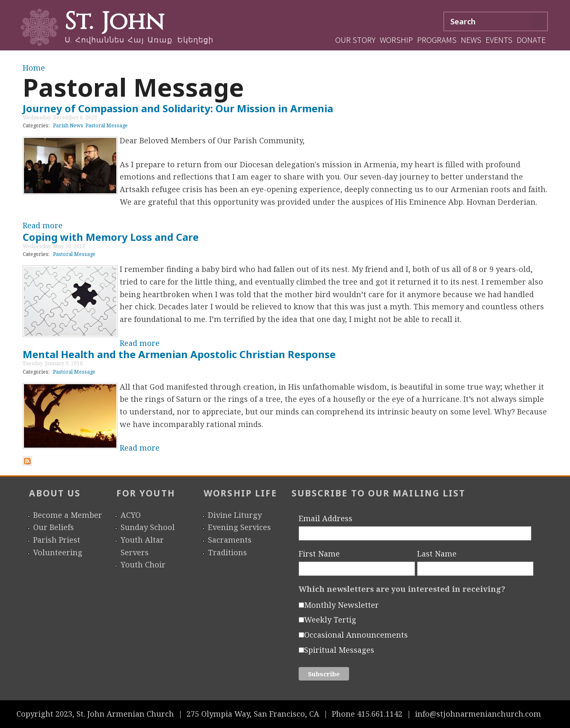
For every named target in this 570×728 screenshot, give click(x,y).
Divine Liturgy (235, 515)
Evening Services (239, 527)
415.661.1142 (380, 714)
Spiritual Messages (339, 650)
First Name (319, 554)
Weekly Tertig (330, 620)
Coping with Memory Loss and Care (111, 237)
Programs (437, 40)
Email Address (326, 518)
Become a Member (68, 515)
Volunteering (58, 552)
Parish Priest (57, 540)
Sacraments (230, 540)
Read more (43, 225)
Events (499, 40)
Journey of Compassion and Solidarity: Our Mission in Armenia (178, 108)
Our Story (355, 40)
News (471, 40)
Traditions (227, 552)
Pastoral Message (106, 125)
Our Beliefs (54, 527)
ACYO (131, 515)
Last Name (437, 554)
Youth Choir (143, 564)
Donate (531, 40)
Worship (396, 40)
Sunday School (148, 527)
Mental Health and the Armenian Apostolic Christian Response (179, 354)
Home (34, 68)
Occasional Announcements (356, 635)
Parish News (68, 125)
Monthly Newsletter (341, 605)
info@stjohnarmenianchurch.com (478, 714)
